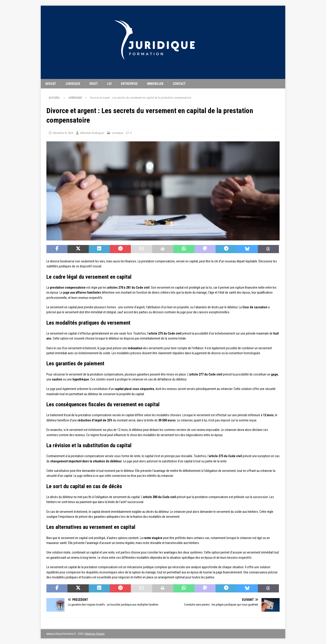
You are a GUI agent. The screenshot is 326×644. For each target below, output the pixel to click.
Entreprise (129, 84)
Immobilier (155, 84)
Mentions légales (95, 634)
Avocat (51, 84)
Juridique (73, 84)
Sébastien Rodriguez (92, 133)
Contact (179, 84)
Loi (109, 84)
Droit (94, 84)
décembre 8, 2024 (63, 133)
